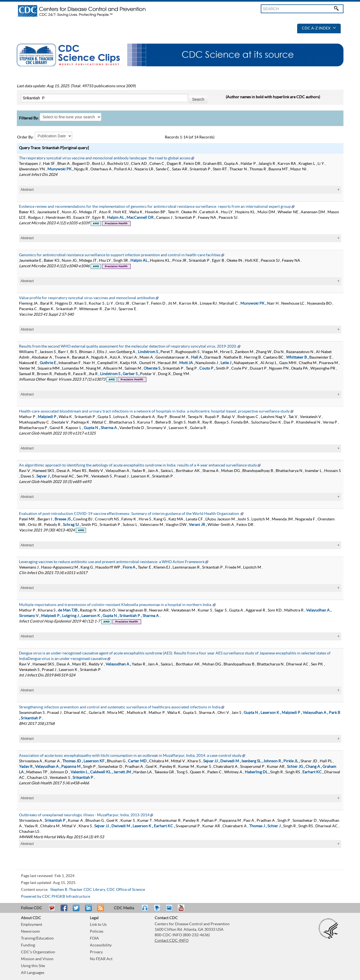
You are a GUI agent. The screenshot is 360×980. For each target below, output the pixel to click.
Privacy (96, 952)
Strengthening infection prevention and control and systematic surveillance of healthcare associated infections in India (120, 707)
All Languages (33, 973)
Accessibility (101, 945)
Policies (97, 932)
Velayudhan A (318, 610)
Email (52, 910)
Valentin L (79, 772)
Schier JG (295, 767)
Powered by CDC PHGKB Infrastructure (56, 897)
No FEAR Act (101, 959)
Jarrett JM (122, 772)
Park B (335, 713)
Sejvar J (43, 476)
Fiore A (129, 567)
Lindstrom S (148, 352)
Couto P (206, 368)
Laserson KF (94, 761)
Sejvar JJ (210, 761)
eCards (170, 910)
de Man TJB (68, 610)
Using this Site (33, 966)
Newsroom (30, 932)
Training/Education (37, 938)
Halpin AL (115, 218)
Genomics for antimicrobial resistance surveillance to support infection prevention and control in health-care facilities (120, 255)
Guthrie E (48, 363)
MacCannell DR (140, 218)
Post (88, 910)
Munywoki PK (60, 169)
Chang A (313, 767)
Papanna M (71, 767)
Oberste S (152, 368)
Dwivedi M (230, 761)
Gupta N (91, 428)
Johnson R (272, 761)
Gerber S (130, 374)
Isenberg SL (251, 761)
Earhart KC (312, 772)
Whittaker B (296, 357)
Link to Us (98, 925)
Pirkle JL (291, 761)
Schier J (274, 826)
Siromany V (29, 616)
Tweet (76, 910)
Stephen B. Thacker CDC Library (78, 890)
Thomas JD (72, 761)
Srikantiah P (130, 616)
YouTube (184, 910)
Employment (32, 925)
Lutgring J (70, 616)
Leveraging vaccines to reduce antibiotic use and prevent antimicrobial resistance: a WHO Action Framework (112, 562)
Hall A (196, 357)
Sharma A (109, 428)
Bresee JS (63, 519)
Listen (145, 910)
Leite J (226, 363)
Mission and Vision (37, 959)
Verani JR (197, 525)
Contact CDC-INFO (172, 941)
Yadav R (26, 767)
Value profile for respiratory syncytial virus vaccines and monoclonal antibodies (87, 298)
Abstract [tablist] (27, 189)
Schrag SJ (71, 525)
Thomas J (257, 826)
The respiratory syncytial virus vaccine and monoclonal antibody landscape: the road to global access (105, 158)
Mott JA (186, 363)
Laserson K (91, 616)
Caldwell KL (100, 772)
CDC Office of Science (126, 890)
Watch (158, 910)
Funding (28, 945)
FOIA (94, 938)
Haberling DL (256, 772)
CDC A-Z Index (319, 28)
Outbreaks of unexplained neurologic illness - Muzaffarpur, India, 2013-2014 (84, 815)
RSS (100, 910)
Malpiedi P (47, 417)
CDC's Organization (38, 952)
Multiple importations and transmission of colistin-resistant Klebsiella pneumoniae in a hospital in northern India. (115, 605)
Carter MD (137, 761)
